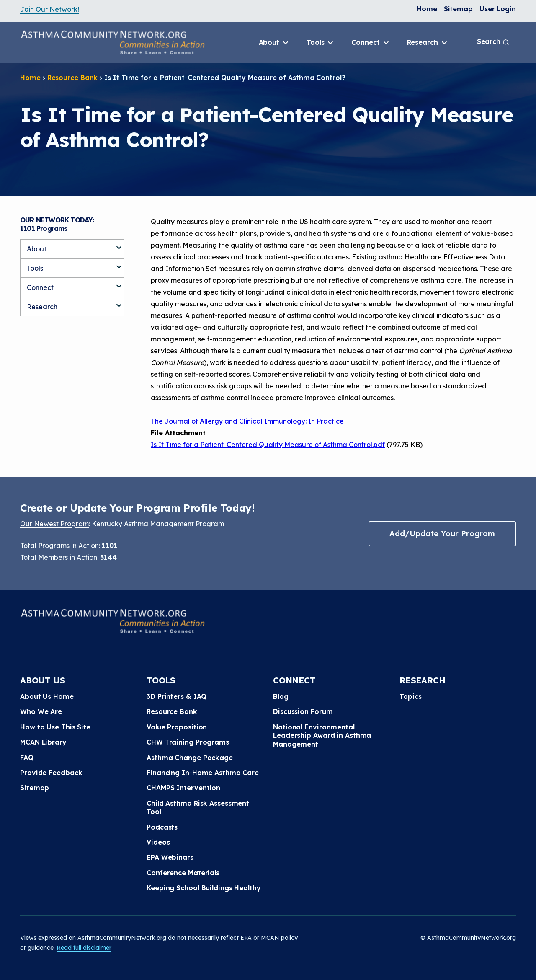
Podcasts (162, 827)
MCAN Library (43, 742)
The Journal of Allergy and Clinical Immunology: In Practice (247, 421)
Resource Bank (73, 78)
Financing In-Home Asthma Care (203, 773)
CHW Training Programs (188, 742)
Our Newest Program (54, 524)
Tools (321, 43)
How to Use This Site (55, 727)
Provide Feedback (51, 773)
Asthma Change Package (190, 758)
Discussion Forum (303, 711)
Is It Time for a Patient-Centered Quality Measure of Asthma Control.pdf (268, 445)
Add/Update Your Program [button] (442, 534)
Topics (410, 696)
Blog (281, 696)
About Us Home (47, 696)
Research (428, 43)
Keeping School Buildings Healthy (204, 888)
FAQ (27, 758)
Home (427, 9)
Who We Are (41, 711)
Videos (158, 842)
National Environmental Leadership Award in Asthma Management (322, 736)
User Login (498, 9)
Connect (371, 43)
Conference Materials (183, 873)
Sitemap (458, 9)
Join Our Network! (50, 9)
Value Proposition (177, 727)
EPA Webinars (170, 857)
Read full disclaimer (84, 948)
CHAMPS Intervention (183, 788)
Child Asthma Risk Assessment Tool (198, 807)
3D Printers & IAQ (177, 696)
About (274, 43)
